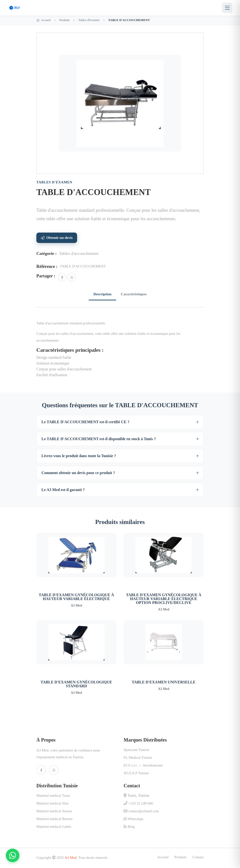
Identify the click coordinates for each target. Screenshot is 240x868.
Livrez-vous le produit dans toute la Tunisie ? (79, 457)
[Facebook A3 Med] (41, 771)
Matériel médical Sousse (54, 812)
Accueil (44, 20)
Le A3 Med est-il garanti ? (63, 491)
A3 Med (71, 859)
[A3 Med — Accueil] (15, 8)
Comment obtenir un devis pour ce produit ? (78, 474)
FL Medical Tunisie (138, 759)
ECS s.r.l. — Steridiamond (143, 766)
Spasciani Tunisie (136, 751)
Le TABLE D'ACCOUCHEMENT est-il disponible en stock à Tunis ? (99, 440)
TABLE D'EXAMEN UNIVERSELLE (164, 683)
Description (100, 294)
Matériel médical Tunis (53, 797)
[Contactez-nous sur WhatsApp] (13, 855)
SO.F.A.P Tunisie (136, 774)
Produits (65, 20)
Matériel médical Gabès (54, 828)
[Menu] (227, 8)
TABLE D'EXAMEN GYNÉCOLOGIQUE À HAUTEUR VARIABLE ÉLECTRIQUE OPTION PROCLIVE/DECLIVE (164, 600)
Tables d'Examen (89, 20)
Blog (129, 828)
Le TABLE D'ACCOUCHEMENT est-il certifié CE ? (85, 423)
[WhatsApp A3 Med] (54, 771)
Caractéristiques (135, 294)
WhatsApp (133, 820)
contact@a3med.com (141, 812)
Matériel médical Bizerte (54, 820)
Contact (198, 858)
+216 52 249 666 (138, 804)
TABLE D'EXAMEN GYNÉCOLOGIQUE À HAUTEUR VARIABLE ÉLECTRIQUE (76, 598)
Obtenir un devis (57, 238)
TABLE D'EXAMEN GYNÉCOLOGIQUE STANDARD (76, 685)
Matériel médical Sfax (52, 804)
